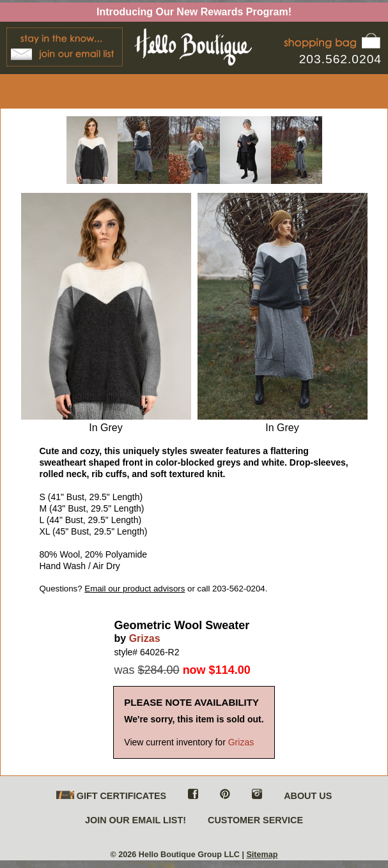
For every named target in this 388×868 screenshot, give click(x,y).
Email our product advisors (135, 589)
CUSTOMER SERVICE (255, 820)
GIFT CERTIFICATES (111, 796)
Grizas (145, 638)
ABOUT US (308, 796)
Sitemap (262, 855)
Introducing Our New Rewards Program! (194, 12)
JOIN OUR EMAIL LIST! (136, 820)
